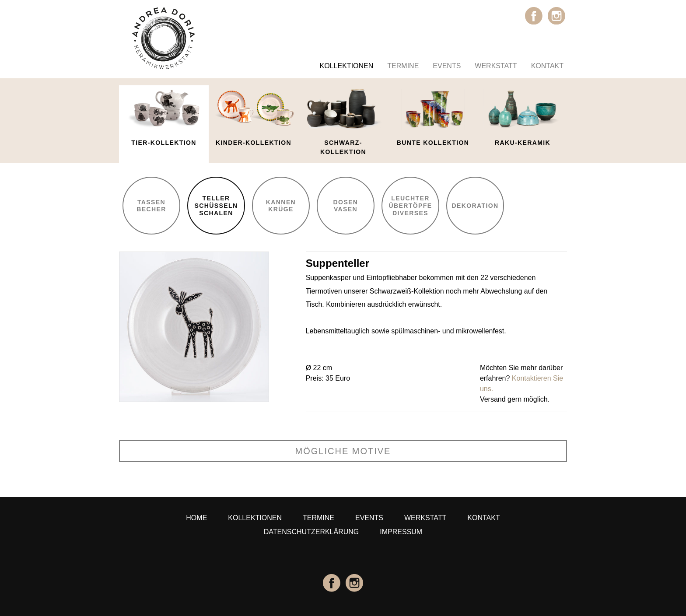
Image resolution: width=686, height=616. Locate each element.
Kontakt (547, 66)
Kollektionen (347, 66)
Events (447, 66)
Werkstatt (496, 66)
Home (196, 518)
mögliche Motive (343, 451)
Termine (403, 66)
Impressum (401, 532)
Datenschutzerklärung (311, 532)
